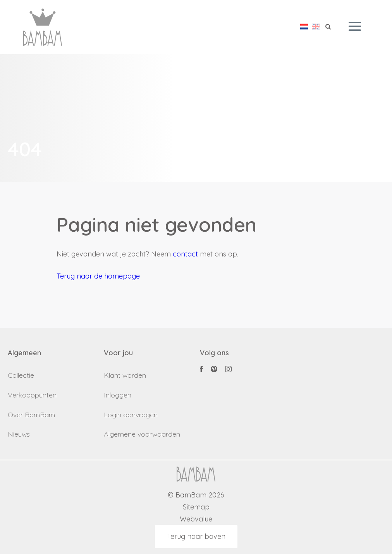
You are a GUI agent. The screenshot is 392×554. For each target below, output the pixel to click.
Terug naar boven (196, 536)
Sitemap (196, 507)
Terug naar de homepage (98, 276)
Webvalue (196, 519)
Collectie (21, 375)
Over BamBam (31, 415)
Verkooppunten (32, 395)
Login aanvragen (131, 415)
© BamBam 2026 (196, 495)
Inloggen (118, 395)
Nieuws (19, 434)
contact (185, 254)
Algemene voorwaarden (142, 434)
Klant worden (125, 375)
